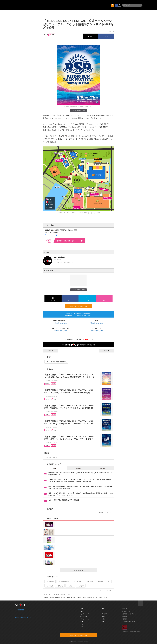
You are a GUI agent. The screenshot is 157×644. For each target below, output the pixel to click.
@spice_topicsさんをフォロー (24, 617)
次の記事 (108, 351)
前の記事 (49, 351)
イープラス (47, 595)
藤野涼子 (60, 586)
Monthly (102, 468)
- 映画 (82, 627)
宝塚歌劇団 (50, 582)
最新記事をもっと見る (106, 513)
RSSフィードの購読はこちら (80, 306)
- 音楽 (82, 609)
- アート (82, 622)
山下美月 (49, 586)
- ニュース (104, 611)
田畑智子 (70, 586)
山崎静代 (80, 586)
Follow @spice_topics (61, 323)
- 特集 (103, 622)
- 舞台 (82, 611)
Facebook (21, 610)
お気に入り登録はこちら (70, 241)
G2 (108, 582)
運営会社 (125, 609)
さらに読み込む (84, 570)
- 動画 (103, 609)
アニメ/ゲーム (77, 582)
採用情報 (125, 616)
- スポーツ (83, 624)
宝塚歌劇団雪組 (63, 582)
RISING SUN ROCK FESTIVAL (56, 362)
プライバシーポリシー (129, 622)
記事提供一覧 (126, 611)
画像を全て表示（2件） (78, 111)
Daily (55, 468)
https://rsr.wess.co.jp (51, 235)
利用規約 (125, 619)
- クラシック (84, 616)
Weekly (78, 468)
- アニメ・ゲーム (85, 619)
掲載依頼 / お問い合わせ (129, 614)
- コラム (103, 619)
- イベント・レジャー (86, 614)
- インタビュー (105, 614)
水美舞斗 (100, 582)
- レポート (104, 616)
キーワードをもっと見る (105, 590)
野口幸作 (89, 582)
